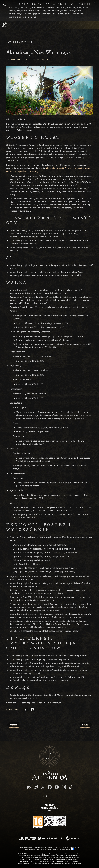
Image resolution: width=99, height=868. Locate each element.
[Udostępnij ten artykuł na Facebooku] (32, 709)
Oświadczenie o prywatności (44, 847)
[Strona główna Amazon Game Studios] (49, 808)
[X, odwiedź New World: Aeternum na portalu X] (43, 787)
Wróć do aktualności (21, 42)
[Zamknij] (95, 3)
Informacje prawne (26, 847)
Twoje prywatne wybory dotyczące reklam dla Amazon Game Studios (50, 849)
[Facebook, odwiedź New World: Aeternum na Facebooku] (50, 787)
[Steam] (72, 839)
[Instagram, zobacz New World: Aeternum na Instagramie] (64, 787)
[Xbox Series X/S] (50, 839)
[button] (49, 90)
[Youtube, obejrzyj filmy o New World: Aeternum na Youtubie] (57, 787)
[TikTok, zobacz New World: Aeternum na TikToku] (71, 787)
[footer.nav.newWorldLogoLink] (50, 779)
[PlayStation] (27, 839)
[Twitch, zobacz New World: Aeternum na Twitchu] (36, 787)
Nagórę (50, 756)
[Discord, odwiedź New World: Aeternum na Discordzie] (29, 787)
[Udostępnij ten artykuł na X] (25, 709)
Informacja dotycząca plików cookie (67, 847)
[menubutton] (96, 25)
